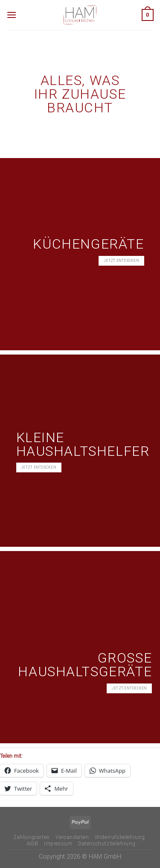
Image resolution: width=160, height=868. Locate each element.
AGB (33, 844)
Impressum (58, 844)
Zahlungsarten (32, 837)
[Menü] (12, 15)
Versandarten (72, 837)
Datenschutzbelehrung (107, 844)
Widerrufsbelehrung (120, 837)
